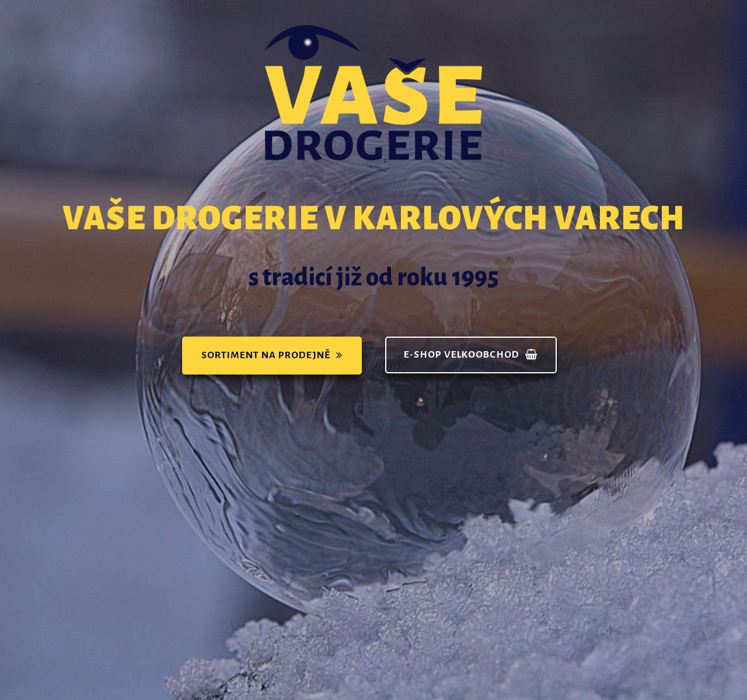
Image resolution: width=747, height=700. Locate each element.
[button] (272, 356)
